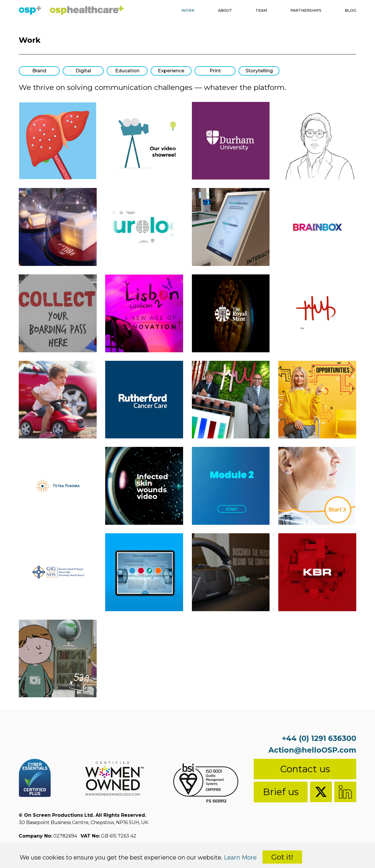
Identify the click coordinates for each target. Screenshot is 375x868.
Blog (349, 11)
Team (249, 11)
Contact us (305, 769)
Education (127, 71)
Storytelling (259, 71)
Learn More (240, 857)
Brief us (281, 792)
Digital (83, 71)
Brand (39, 71)
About (209, 11)
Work (169, 11)
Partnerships (299, 11)
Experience (171, 71)
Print (215, 71)
